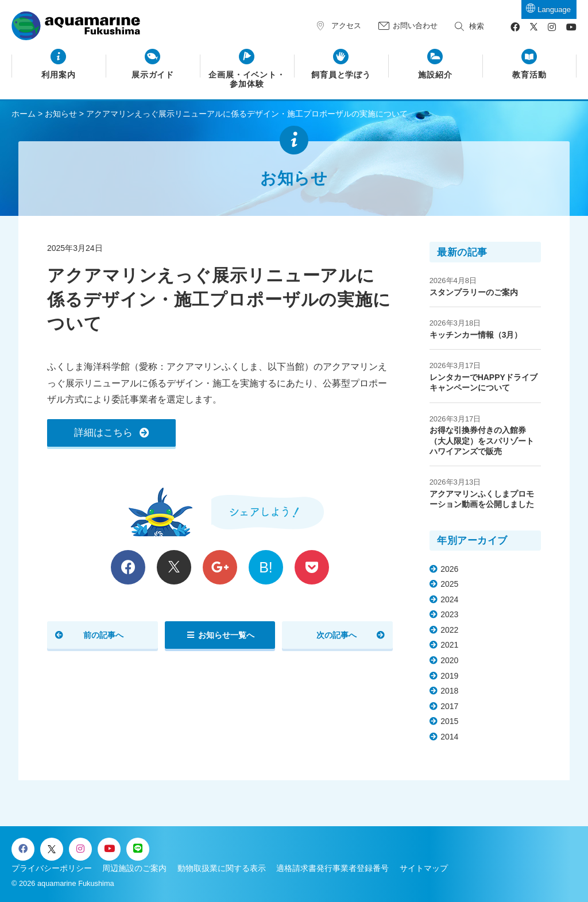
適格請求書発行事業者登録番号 (332, 868)
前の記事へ (103, 635)
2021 (449, 645)
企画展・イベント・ (247, 80)
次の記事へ (336, 635)
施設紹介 (435, 75)
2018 (449, 691)
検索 (477, 26)
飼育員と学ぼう (341, 75)
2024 (449, 599)
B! (266, 567)
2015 (449, 721)
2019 (449, 676)
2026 (449, 569)
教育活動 (529, 75)
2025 (449, 584)
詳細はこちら (103, 433)
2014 (449, 737)
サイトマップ (424, 868)
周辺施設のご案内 (134, 868)
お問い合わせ (415, 26)
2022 (449, 630)
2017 (449, 706)
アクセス (346, 26)
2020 (449, 660)
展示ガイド (153, 75)
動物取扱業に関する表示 (222, 868)
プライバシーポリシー (52, 868)
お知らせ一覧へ (226, 635)
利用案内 (59, 75)
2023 (449, 614)
